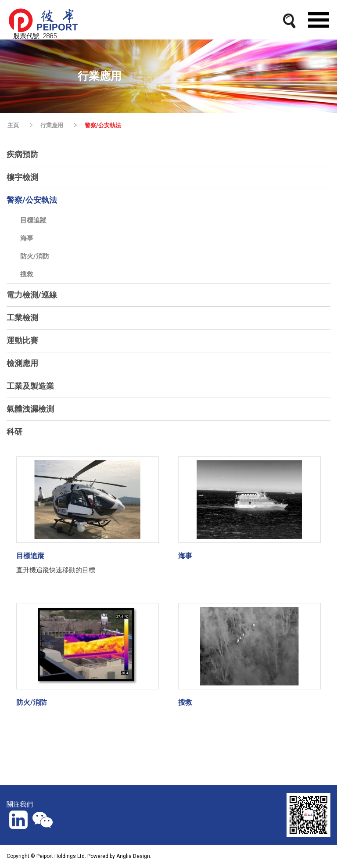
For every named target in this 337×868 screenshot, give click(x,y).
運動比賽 (22, 340)
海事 (27, 238)
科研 (14, 432)
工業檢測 (22, 317)
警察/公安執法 (103, 125)
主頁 (13, 125)
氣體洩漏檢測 (30, 409)
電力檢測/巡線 (32, 295)
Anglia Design (133, 856)
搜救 (27, 274)
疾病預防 (22, 154)
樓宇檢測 (22, 177)
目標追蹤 (33, 220)
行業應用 (52, 125)
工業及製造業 (30, 386)
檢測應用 (22, 363)
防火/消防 (35, 256)
